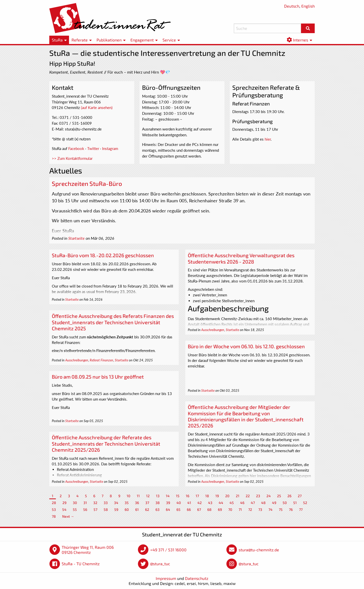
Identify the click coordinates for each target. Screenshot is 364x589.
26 (289, 496)
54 (64, 509)
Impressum (166, 578)
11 (138, 496)
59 (116, 509)
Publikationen (109, 40)
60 (127, 509)
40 (179, 503)
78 (54, 516)
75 (281, 509)
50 (285, 503)
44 (221, 503)
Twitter (93, 148)
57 (95, 509)
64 (168, 509)
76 (291, 509)
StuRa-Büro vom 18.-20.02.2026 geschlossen (103, 255)
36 (137, 503)
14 (168, 496)
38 (158, 503)
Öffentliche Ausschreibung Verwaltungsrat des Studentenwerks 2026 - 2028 (241, 258)
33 (106, 503)
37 (147, 503)
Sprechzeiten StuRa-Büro (87, 183)
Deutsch (292, 6)
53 (54, 509)
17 (197, 496)
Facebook (76, 148)
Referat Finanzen (101, 360)
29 (64, 503)
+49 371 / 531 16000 (168, 550)
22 (248, 496)
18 (207, 496)
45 (232, 503)
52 (305, 503)
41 (189, 503)
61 (137, 509)
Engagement (142, 40)
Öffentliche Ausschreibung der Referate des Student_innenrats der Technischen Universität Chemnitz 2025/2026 (106, 443)
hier (268, 139)
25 (279, 496)
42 (200, 503)
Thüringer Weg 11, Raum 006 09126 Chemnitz (88, 550)
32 (95, 503)
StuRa (57, 40)
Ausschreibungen (213, 330)
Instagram (110, 148)
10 (129, 496)
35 (127, 503)
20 (227, 496)
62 (147, 509)
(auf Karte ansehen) (97, 107)
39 (168, 503)
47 (253, 503)
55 (75, 509)
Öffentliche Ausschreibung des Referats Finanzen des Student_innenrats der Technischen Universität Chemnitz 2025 (113, 322)
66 (189, 509)
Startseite (76, 238)
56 (85, 509)
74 (270, 509)
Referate (80, 40)
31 (85, 503)
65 (178, 509)
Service (169, 40)
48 (263, 503)
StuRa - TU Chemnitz (81, 564)
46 (242, 503)
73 (260, 509)
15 (178, 496)
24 (269, 496)
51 (295, 503)
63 (157, 509)
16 (188, 496)
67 (199, 509)
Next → (68, 516)
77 (301, 509)
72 (250, 509)
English (308, 6)
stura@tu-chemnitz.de (259, 550)
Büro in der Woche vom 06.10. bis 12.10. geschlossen (246, 346)
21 (238, 496)
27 (300, 496)
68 (209, 509)
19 (217, 496)
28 (54, 503)
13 (158, 496)
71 (240, 509)
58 (106, 509)
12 (148, 496)
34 (116, 503)
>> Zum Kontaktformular (72, 158)
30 (75, 503)
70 (230, 509)
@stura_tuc (160, 564)
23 (258, 496)
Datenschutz (197, 578)
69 (220, 509)
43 (210, 503)
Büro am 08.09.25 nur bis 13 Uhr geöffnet (98, 377)
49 (274, 503)
